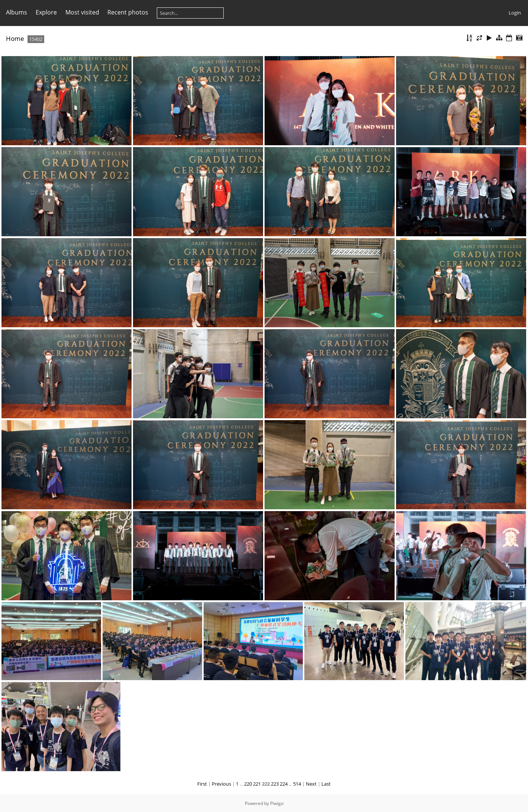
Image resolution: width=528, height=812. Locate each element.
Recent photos (128, 12)
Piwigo (277, 803)
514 (297, 784)
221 (257, 784)
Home (15, 38)
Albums (17, 12)
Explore (46, 12)
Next (311, 784)
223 (275, 784)
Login (515, 13)
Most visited (82, 12)
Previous (221, 784)
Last (326, 784)
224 (284, 784)
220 (248, 784)
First (202, 784)
